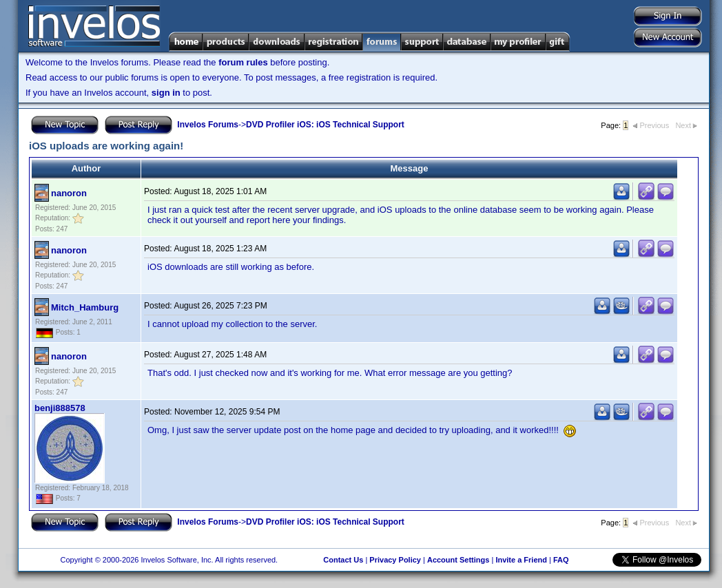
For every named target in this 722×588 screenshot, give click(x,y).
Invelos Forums (208, 125)
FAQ (561, 560)
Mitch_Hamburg (85, 307)
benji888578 (60, 408)
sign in (166, 93)
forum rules (243, 62)
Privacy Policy (395, 560)
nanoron (69, 193)
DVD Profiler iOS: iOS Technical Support (325, 125)
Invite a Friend (521, 560)
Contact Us (343, 560)
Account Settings (458, 560)
